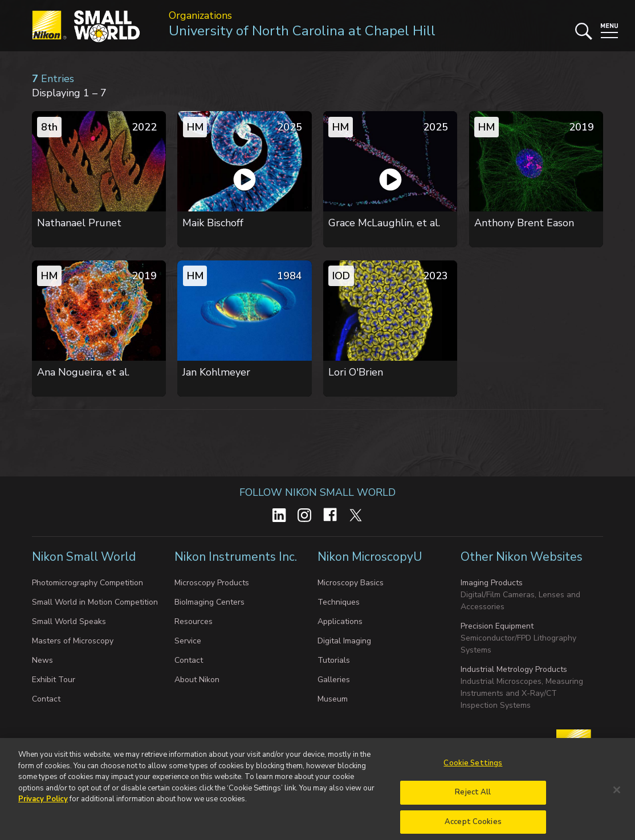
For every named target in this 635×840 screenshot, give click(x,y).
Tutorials (334, 660)
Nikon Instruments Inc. (237, 557)
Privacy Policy (43, 807)
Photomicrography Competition (87, 583)
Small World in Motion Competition (95, 602)
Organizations (200, 15)
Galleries (334, 680)
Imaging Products (492, 583)
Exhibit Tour (54, 680)
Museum (333, 699)
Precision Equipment (497, 626)
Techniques (339, 602)
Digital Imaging (344, 641)
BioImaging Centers (209, 602)
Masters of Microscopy (73, 641)
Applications (340, 621)
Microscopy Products (212, 583)
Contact (46, 699)
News (42, 660)
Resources (194, 621)
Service (188, 641)
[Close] (617, 798)
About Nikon (197, 680)
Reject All (473, 800)
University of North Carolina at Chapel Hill (302, 31)
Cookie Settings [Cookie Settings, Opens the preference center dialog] (473, 771)
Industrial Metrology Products (514, 669)
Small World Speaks (69, 621)
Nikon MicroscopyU (370, 557)
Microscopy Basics (351, 583)
